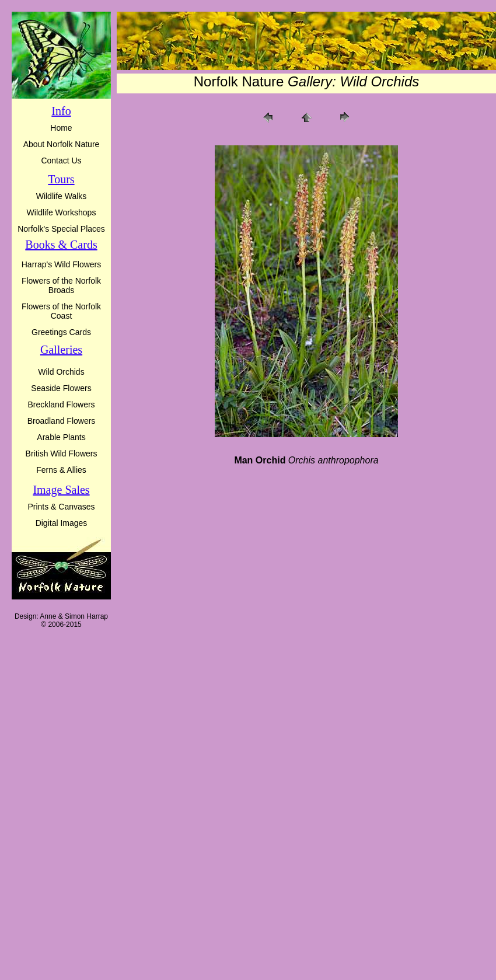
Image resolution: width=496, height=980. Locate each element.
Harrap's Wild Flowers (61, 264)
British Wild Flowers (62, 454)
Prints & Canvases (61, 507)
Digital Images (62, 523)
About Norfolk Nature (62, 144)
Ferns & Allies (61, 470)
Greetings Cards (61, 332)
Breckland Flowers (61, 404)
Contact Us (61, 161)
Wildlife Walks (62, 196)
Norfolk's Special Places (61, 229)
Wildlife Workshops (62, 212)
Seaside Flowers (61, 388)
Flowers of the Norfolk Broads (61, 285)
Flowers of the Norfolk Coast (61, 311)
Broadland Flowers (62, 421)
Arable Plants (61, 437)
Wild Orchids (61, 372)
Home (61, 128)
